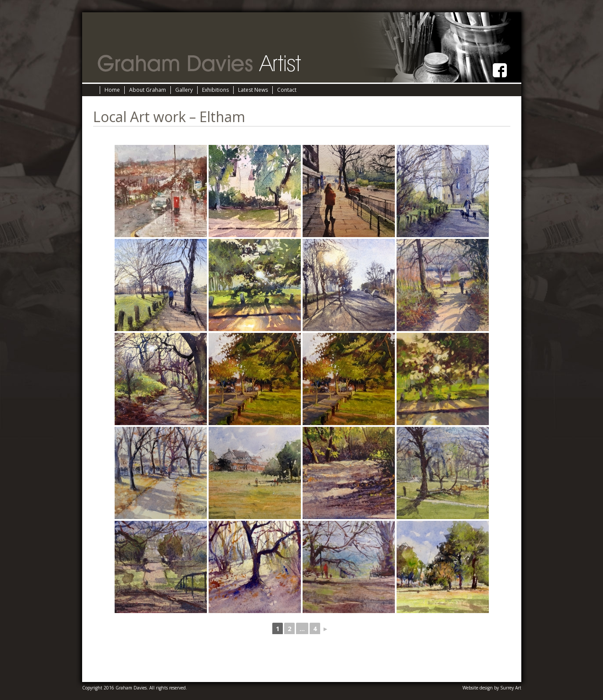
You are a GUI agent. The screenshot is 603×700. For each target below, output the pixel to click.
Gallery (184, 90)
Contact (287, 90)
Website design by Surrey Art (492, 688)
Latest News (253, 90)
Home (112, 90)
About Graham (148, 90)
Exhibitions (215, 90)
